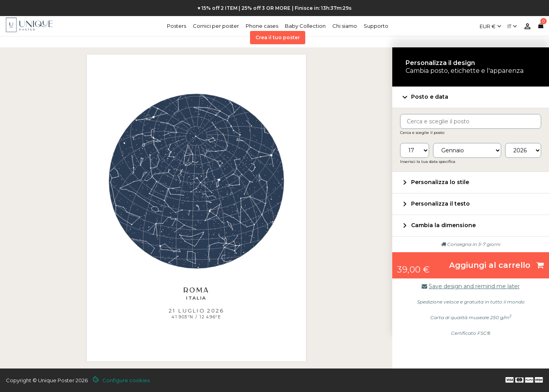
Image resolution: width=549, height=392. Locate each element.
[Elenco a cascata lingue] (512, 23)
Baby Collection (305, 26)
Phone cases (262, 26)
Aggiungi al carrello (496, 265)
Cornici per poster (216, 26)
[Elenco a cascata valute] (490, 23)
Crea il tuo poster (278, 37)
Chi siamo (345, 26)
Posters (177, 26)
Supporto (376, 26)
